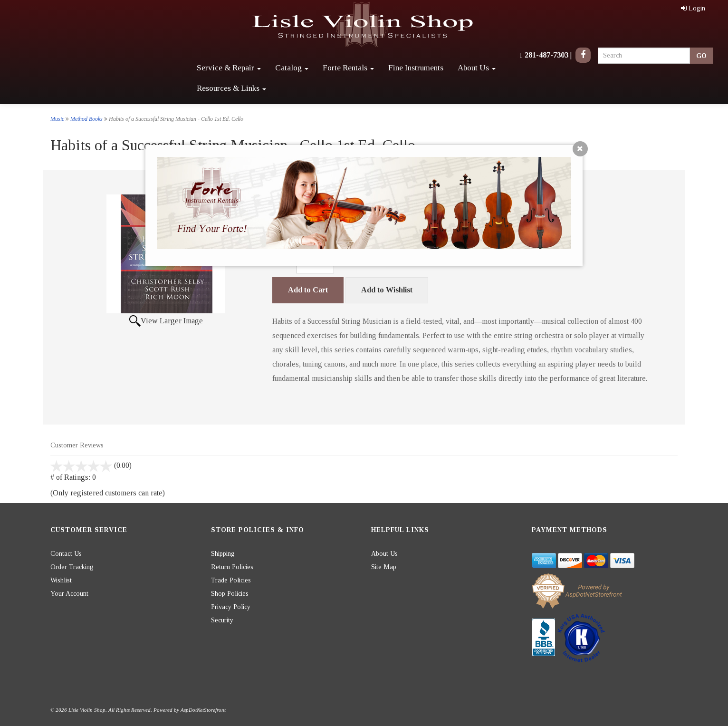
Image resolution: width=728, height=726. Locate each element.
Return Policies (232, 567)
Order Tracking (72, 567)
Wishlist (61, 580)
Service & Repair (229, 68)
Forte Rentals (348, 68)
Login (693, 8)
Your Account (69, 594)
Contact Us (66, 554)
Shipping (223, 554)
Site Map (384, 567)
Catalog (292, 68)
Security (222, 620)
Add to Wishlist (387, 290)
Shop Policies (230, 594)
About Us (477, 68)
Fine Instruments (416, 68)
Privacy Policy (231, 607)
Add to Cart (308, 290)
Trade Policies (231, 580)
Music (57, 119)
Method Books (86, 119)
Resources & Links (231, 88)
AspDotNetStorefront (203, 710)
